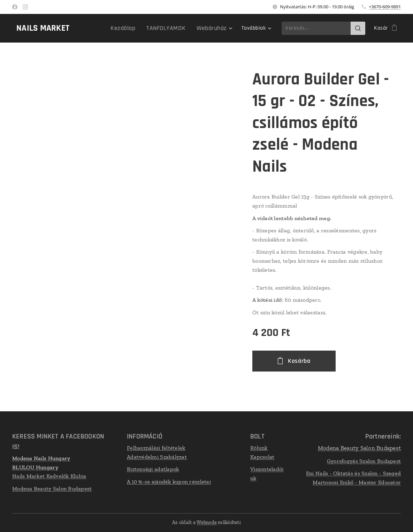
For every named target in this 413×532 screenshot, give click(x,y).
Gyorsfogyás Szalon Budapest (364, 461)
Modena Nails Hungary (41, 458)
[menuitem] (106, 28)
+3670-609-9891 (385, 7)
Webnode (207, 522)
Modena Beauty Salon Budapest (52, 489)
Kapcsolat (262, 457)
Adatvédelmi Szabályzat (157, 457)
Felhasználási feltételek (156, 448)
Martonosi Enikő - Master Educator (357, 482)
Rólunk (259, 448)
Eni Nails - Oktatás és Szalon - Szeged (353, 474)
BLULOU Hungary (35, 467)
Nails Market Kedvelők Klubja (49, 476)
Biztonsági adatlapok (153, 469)
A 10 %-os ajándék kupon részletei (169, 482)
